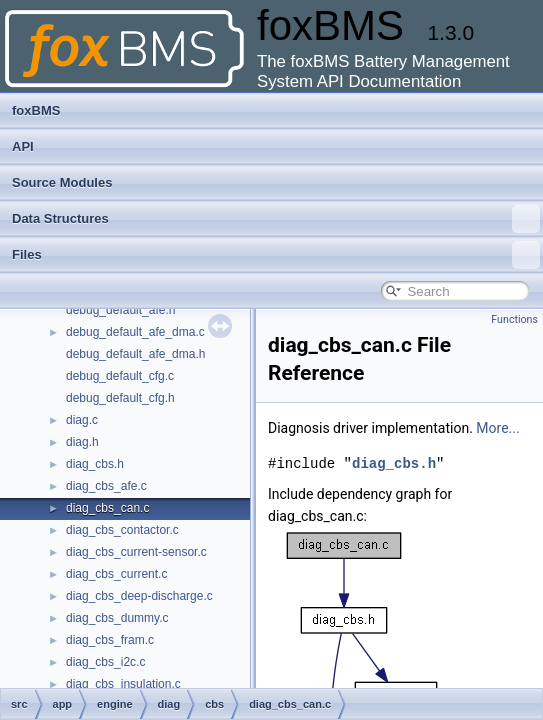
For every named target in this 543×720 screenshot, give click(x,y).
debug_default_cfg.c (120, 376)
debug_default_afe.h (120, 310)
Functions (514, 319)
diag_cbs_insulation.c (123, 684)
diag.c (82, 420)
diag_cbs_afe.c (106, 486)
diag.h (82, 442)
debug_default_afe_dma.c (135, 332)
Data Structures (276, 219)
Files (276, 255)
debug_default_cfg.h (120, 398)
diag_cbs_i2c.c (105, 662)
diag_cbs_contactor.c (122, 530)
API (23, 146)
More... (497, 428)
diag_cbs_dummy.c (117, 618)
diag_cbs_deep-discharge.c (139, 596)
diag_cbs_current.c (116, 574)
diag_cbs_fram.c (110, 640)
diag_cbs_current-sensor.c (136, 552)
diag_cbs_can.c (107, 508)
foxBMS (36, 110)
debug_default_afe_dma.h (135, 354)
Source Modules (62, 182)
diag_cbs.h (95, 464)
